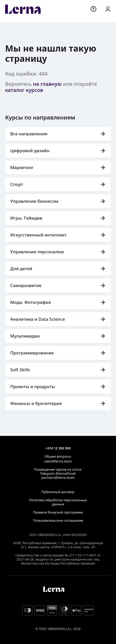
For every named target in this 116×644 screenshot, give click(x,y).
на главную (47, 84)
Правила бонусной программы (58, 512)
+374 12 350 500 (58, 448)
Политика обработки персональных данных (58, 502)
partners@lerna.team (58, 478)
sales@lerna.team (58, 461)
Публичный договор (58, 492)
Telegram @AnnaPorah (58, 473)
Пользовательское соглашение (58, 520)
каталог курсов (24, 90)
